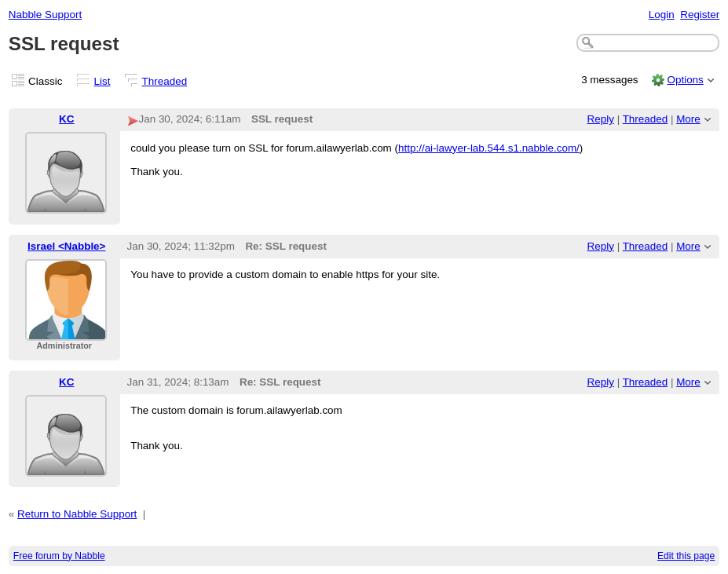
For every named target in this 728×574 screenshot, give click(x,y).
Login (662, 15)
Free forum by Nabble (59, 556)
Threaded (165, 81)
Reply (601, 119)
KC (66, 119)
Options (685, 80)
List (102, 81)
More (688, 119)
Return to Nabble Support (77, 514)
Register (700, 15)
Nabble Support (45, 15)
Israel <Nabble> (66, 246)
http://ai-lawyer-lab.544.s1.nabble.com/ (489, 148)
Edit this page (686, 556)
